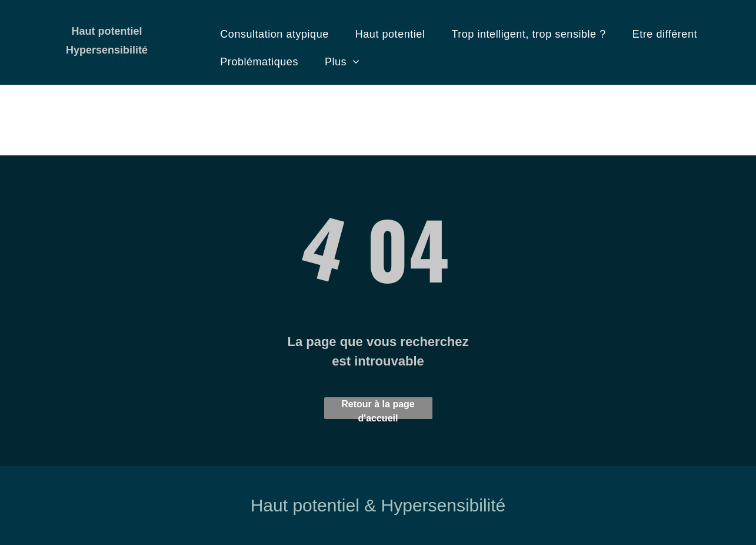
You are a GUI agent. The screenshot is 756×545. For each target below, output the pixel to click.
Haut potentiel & (313, 505)
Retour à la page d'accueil (378, 409)
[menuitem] (279, 34)
